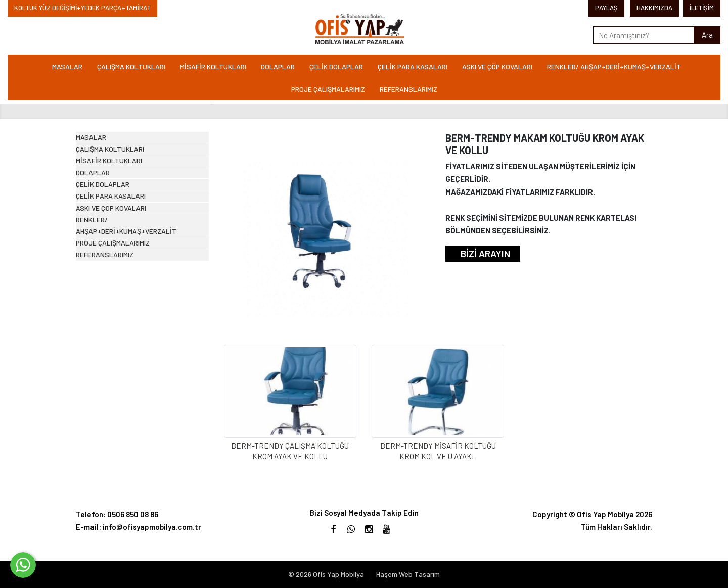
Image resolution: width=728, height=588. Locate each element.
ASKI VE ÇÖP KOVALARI (497, 66)
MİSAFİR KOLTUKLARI (213, 66)
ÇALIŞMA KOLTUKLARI (131, 66)
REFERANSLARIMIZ (408, 89)
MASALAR (67, 66)
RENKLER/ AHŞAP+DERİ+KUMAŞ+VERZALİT (614, 66)
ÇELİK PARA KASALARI (413, 66)
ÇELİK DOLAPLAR (336, 66)
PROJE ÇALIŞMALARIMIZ (328, 89)
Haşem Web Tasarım (408, 574)
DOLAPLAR (278, 66)
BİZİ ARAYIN (485, 253)
